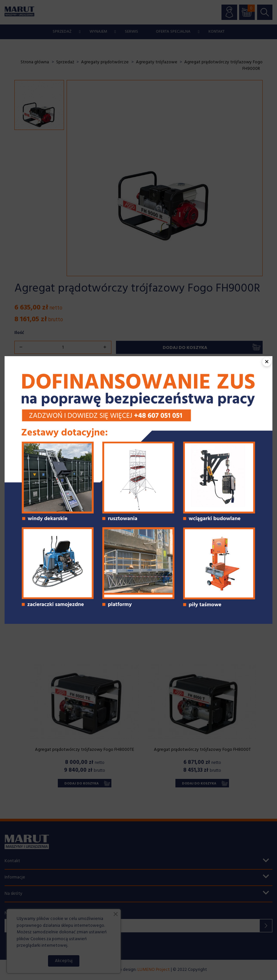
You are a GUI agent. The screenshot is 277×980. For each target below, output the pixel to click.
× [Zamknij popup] (267, 362)
